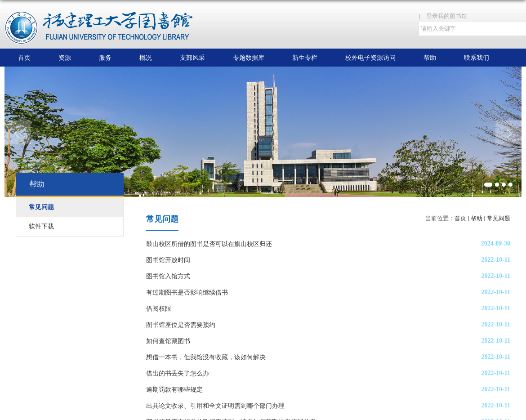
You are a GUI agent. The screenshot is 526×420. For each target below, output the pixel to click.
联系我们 (477, 58)
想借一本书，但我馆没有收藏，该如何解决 (206, 357)
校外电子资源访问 (370, 58)
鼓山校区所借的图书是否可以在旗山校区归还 (209, 244)
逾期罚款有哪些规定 (174, 389)
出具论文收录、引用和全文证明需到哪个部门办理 (215, 406)
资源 (65, 58)
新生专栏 (305, 58)
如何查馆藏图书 (168, 341)
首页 (24, 58)
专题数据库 (249, 58)
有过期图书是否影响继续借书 (187, 292)
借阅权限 (159, 308)
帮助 (430, 58)
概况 (146, 58)
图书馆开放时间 (168, 260)
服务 (105, 58)
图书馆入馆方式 (168, 276)
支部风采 (192, 58)
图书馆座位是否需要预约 (181, 325)
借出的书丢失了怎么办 (178, 373)
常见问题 (499, 218)
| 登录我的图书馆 (446, 16)
